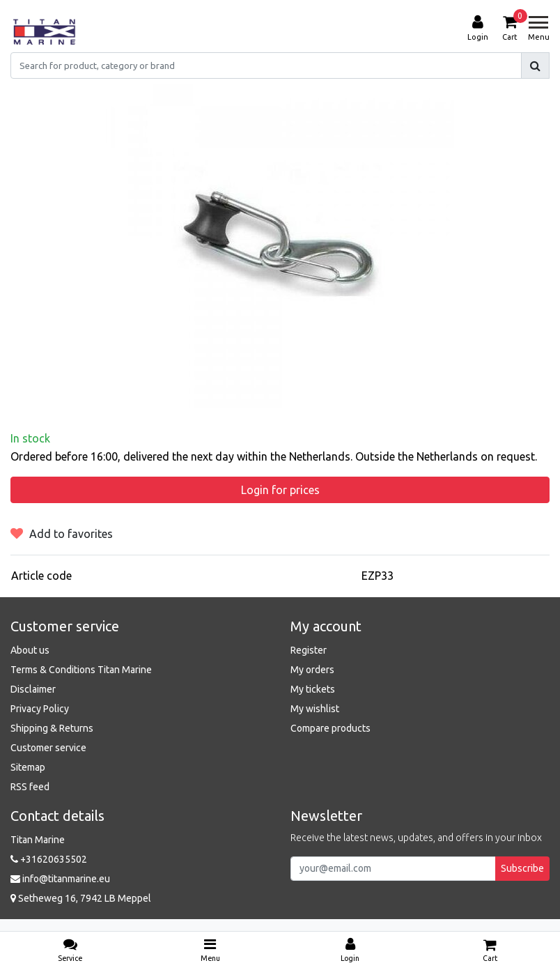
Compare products (330, 728)
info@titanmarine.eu (60, 879)
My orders (312, 670)
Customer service (48, 748)
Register (309, 650)
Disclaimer (33, 689)
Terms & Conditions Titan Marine (81, 670)
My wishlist (315, 709)
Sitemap (28, 767)
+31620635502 (49, 859)
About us (30, 650)
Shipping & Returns (52, 728)
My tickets (313, 689)
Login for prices (280, 490)
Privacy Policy (40, 709)
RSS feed (30, 787)
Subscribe (522, 868)
